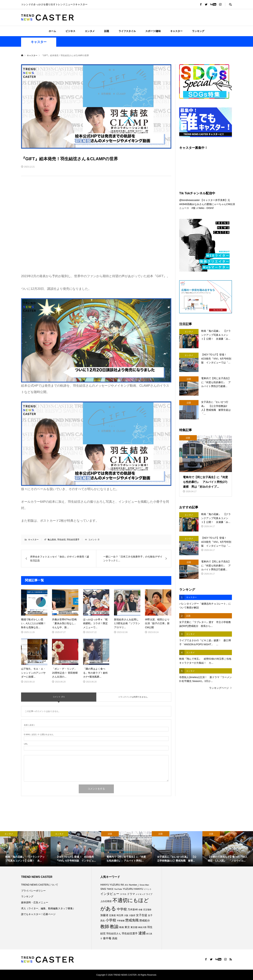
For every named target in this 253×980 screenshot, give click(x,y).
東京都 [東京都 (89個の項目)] (134, 927)
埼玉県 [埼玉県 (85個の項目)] (120, 915)
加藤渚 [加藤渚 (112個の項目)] (104, 915)
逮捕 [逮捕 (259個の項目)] (142, 933)
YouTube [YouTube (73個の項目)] (118, 889)
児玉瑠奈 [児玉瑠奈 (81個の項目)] (147, 910)
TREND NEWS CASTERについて (40, 885)
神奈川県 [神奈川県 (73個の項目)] (142, 927)
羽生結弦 (61, 540)
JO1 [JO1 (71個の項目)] (126, 885)
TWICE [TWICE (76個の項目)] (110, 889)
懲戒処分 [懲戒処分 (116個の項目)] (145, 920)
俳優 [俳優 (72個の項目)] (140, 910)
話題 (107, 31)
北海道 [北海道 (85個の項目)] (112, 915)
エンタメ (90, 31)
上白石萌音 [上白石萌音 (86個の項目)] (106, 901)
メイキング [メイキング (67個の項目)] (140, 894)
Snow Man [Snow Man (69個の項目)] (144, 885)
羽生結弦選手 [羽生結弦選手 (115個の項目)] (130, 933)
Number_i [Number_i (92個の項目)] (134, 885)
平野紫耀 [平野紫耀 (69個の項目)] (121, 921)
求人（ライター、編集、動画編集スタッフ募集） (48, 908)
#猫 (193, 208)
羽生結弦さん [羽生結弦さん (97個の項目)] (114, 934)
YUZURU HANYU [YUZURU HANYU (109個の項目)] (133, 889)
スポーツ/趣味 (153, 31)
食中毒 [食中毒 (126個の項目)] (107, 938)
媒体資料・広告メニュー (35, 902)
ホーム (52, 31)
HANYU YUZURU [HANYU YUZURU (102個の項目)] (110, 885)
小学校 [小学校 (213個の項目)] (111, 920)
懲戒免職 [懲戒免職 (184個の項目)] (132, 920)
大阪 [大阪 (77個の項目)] (126, 915)
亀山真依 (52, 540)
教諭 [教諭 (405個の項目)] (114, 927)
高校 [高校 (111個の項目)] (115, 938)
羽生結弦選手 (73, 540)
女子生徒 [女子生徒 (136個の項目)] (142, 915)
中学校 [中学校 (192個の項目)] (122, 909)
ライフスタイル (127, 31)
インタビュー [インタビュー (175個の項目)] (110, 894)
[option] (25, 849)
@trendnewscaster (189, 200)
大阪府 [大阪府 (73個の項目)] (132, 915)
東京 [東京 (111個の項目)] (127, 927)
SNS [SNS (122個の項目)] (103, 889)
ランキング (198, 31)
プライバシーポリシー (33, 891)
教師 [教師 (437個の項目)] (105, 926)
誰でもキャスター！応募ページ (38, 914)
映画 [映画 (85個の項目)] (122, 927)
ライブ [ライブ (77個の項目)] (149, 894)
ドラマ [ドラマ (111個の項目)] (131, 894)
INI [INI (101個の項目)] (122, 885)
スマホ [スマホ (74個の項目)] (123, 894)
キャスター (176, 31)
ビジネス (70, 31)
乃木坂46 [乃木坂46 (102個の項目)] (133, 909)
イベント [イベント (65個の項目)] (148, 889)
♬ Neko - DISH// (205, 208)
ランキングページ (219, 688)
